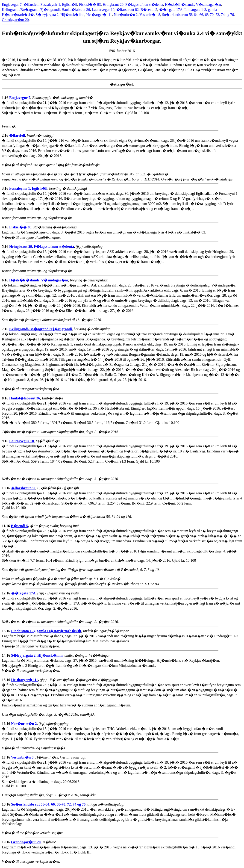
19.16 (6, 842)
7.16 (6, 329)
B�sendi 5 (149, 10)
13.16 (6, 631)
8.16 (6, 398)
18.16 (6, 804)
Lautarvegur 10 (103, 10)
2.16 (6, 135)
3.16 (6, 188)
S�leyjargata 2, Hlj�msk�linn (60, 15)
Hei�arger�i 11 (99, 15)
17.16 (6, 757)
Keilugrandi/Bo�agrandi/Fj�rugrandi (31, 10)
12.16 (6, 593)
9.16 (6, 441)
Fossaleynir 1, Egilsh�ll (59, 4)
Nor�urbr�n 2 (126, 15)
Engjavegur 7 (12, 4)
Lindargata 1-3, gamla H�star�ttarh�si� (46, 631)
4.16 (6, 227)
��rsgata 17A (171, 10)
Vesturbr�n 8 (150, 15)
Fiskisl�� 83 (90, 4)
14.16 (6, 655)
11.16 (6, 526)
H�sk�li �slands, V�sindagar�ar (193, 4)
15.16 (6, 680)
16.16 (6, 724)
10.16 (6, 488)
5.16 (6, 247)
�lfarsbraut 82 (128, 10)
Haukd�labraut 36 (76, 10)
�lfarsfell (31, 4)
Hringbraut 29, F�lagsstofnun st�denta (133, 4)
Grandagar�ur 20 (15, 20)
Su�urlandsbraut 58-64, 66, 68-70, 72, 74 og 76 (198, 15)
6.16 (6, 280)
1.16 (6, 98)
